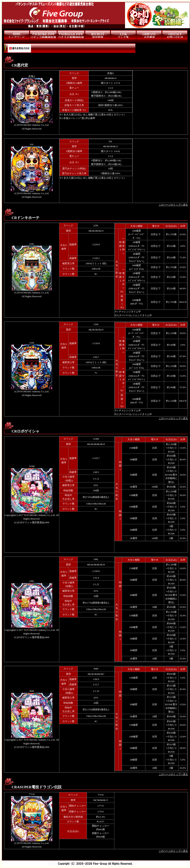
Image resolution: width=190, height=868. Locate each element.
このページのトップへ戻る (173, 205)
